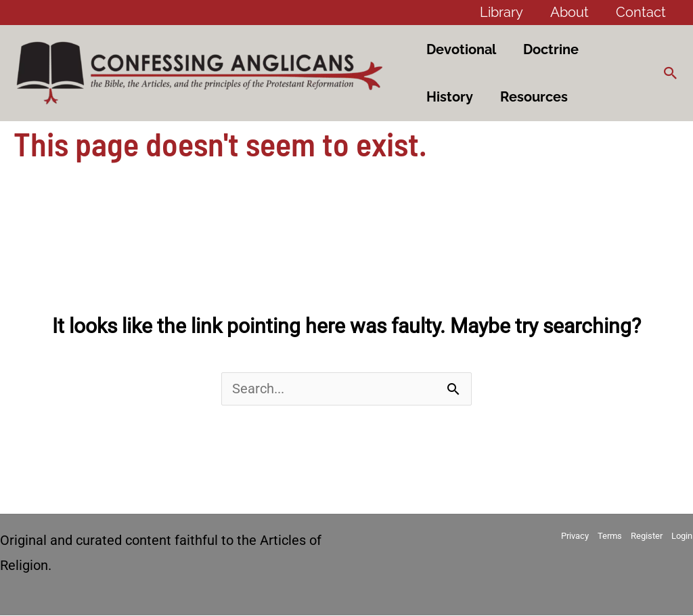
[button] (671, 73)
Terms (610, 536)
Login (683, 536)
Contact (641, 12)
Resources (534, 97)
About (569, 12)
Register (647, 536)
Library (501, 12)
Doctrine (551, 49)
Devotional (461, 49)
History (450, 97)
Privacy (576, 536)
